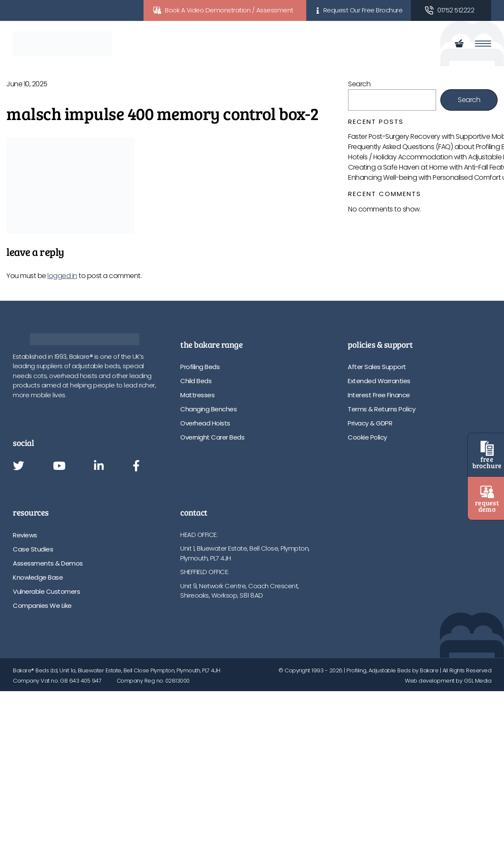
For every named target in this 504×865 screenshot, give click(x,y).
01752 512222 (456, 10)
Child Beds (196, 381)
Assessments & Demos (48, 563)
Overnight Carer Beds (212, 437)
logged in (62, 276)
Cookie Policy (367, 437)
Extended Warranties (379, 381)
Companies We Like (42, 605)
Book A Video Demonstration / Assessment (229, 10)
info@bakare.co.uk (207, 623)
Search (359, 84)
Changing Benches (208, 409)
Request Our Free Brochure (363, 10)
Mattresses (197, 395)
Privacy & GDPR (370, 423)
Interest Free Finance (379, 395)
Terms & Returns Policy (381, 409)
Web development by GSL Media (448, 681)
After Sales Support (377, 367)
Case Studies (33, 549)
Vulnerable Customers (46, 591)
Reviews (25, 535)
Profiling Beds (200, 367)
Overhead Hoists (205, 423)
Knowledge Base (38, 577)
